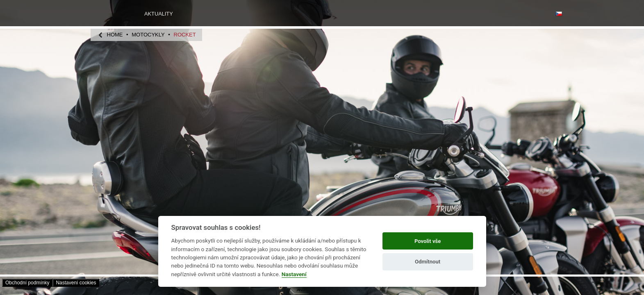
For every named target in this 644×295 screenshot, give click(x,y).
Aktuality (159, 14)
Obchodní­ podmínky (27, 283)
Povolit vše (428, 241)
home (115, 35)
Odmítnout (428, 262)
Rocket (185, 35)
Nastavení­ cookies (76, 283)
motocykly (148, 35)
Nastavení (294, 274)
